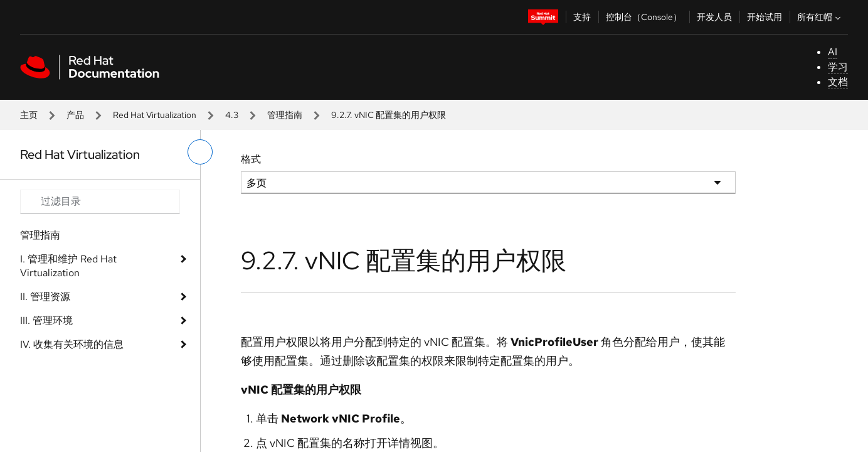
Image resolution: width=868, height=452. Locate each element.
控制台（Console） (644, 17)
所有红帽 (820, 17)
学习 (838, 67)
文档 (838, 82)
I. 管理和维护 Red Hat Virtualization (68, 266)
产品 (75, 115)
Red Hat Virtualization (155, 115)
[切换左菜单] (200, 152)
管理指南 (285, 115)
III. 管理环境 (46, 320)
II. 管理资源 (45, 297)
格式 (251, 159)
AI (833, 52)
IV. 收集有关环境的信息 (72, 344)
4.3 (232, 115)
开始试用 (765, 17)
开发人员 (714, 17)
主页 (29, 115)
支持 (582, 17)
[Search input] (100, 202)
